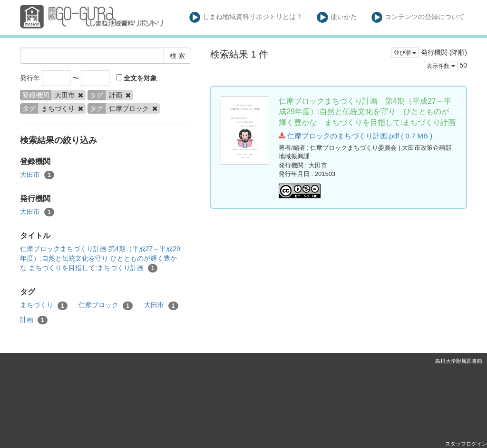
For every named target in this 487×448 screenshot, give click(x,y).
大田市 (37, 175)
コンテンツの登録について (418, 17)
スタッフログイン (466, 444)
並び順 (405, 53)
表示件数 (441, 66)
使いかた (337, 17)
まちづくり (44, 305)
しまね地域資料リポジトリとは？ (246, 17)
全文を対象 (137, 78)
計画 (34, 320)
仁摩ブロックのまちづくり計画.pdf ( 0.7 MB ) (356, 136)
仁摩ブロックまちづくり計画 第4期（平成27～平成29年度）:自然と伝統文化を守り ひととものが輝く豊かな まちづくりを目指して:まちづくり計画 (100, 259)
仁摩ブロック (106, 305)
